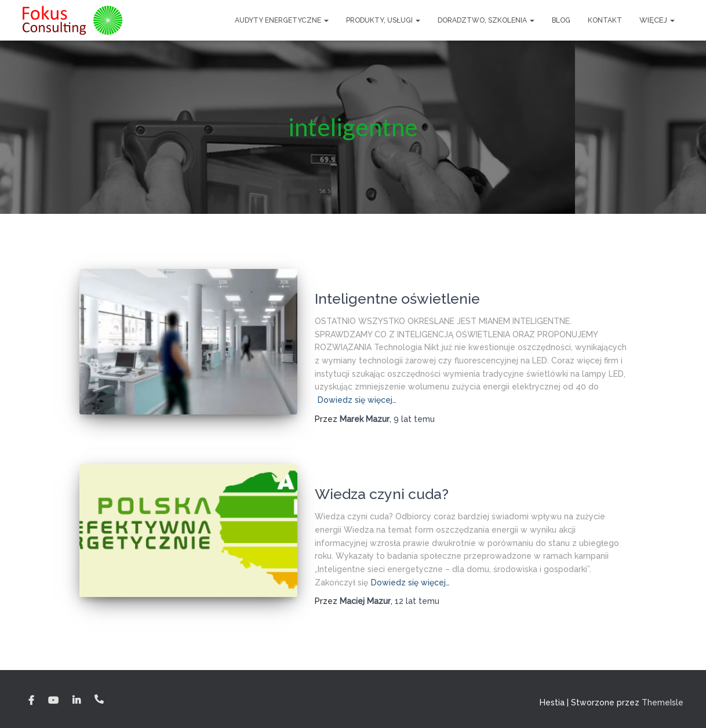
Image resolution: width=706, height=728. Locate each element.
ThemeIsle (663, 702)
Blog (561, 20)
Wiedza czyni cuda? (382, 494)
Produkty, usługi (383, 20)
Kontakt (605, 20)
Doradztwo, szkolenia (486, 20)
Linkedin (77, 701)
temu (414, 419)
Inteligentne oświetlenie (397, 299)
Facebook (31, 701)
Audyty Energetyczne (282, 20)
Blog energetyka (348, 280)
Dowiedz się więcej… (357, 400)
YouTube (53, 701)
